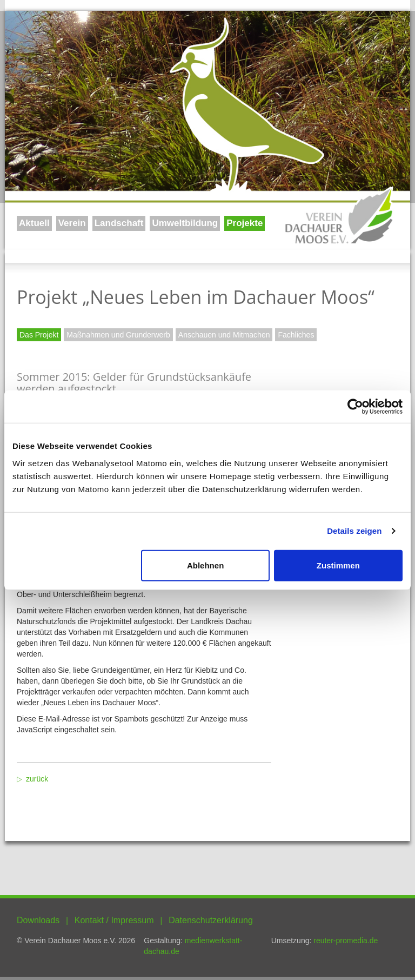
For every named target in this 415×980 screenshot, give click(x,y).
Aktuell (34, 223)
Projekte (245, 223)
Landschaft (119, 223)
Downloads (38, 920)
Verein (72, 223)
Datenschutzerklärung (211, 920)
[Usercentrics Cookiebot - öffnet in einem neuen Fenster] (355, 407)
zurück (37, 779)
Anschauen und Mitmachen (224, 335)
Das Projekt (39, 335)
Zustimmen (338, 565)
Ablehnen (205, 565)
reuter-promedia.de (346, 941)
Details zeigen (354, 531)
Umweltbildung (185, 223)
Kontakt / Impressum (114, 920)
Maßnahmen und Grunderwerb (118, 335)
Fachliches (296, 335)
